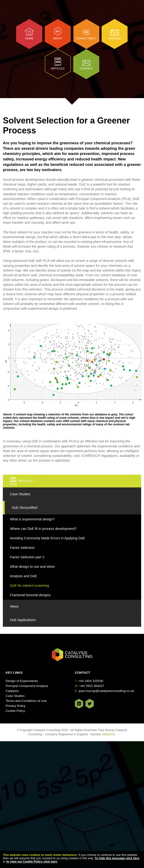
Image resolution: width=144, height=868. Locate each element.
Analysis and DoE (23, 576)
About (58, 38)
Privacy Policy (16, 706)
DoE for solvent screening (29, 586)
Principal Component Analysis (27, 686)
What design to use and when (32, 567)
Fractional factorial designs (30, 595)
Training (115, 38)
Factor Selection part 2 (27, 557)
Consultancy (86, 38)
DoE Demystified (25, 508)
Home (29, 38)
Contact (86, 68)
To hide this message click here (117, 858)
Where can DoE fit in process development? (43, 529)
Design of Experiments (22, 681)
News (14, 606)
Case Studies (20, 494)
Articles (58, 68)
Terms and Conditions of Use (26, 701)
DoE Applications (23, 620)
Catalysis (12, 691)
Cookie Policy (15, 711)
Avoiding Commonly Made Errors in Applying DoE (47, 538)
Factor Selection (22, 548)
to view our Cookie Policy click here (32, 862)
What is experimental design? (32, 519)
